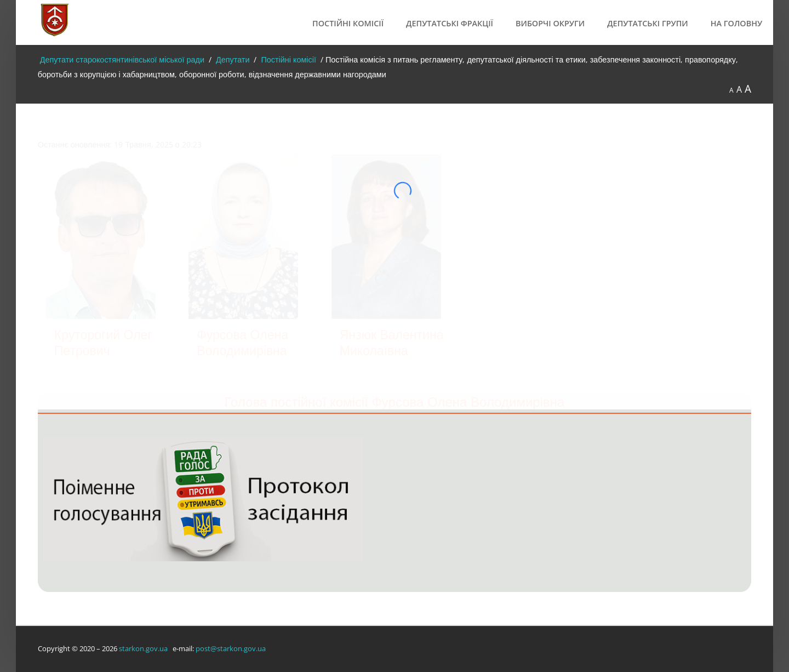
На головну (736, 23)
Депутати (231, 59)
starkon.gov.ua (143, 648)
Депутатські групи (648, 23)
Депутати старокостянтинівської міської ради (121, 59)
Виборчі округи (550, 23)
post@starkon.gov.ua (231, 648)
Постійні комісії (348, 23)
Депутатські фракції (450, 23)
